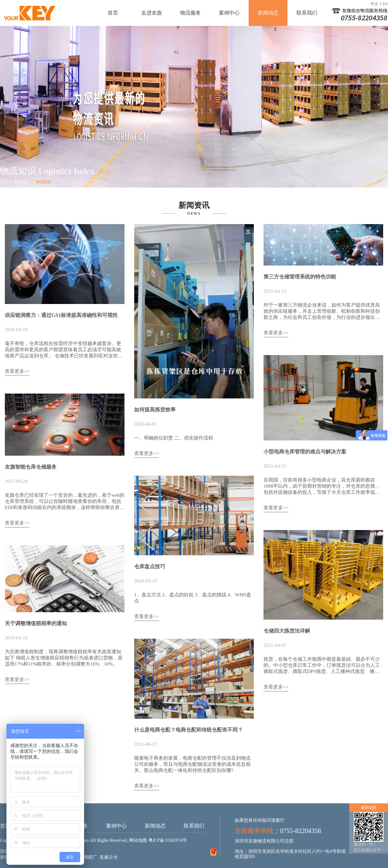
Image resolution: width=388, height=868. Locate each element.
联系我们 (307, 13)
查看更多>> (17, 371)
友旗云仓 (109, 857)
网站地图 (138, 840)
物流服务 (190, 13)
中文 (374, 4)
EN (385, 4)
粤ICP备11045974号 (168, 840)
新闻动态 (268, 13)
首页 (113, 13)
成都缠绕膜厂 (83, 857)
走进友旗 (152, 13)
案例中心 (229, 13)
